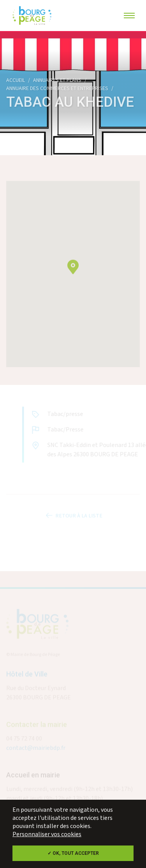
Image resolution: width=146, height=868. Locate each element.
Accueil (16, 80)
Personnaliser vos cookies (47, 834)
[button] (73, 273)
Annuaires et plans (57, 80)
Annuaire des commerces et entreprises (57, 88)
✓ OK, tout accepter (73, 853)
